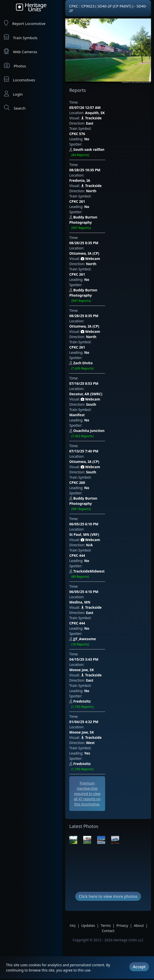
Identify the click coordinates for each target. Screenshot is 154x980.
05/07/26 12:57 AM (95, 102)
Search (15, 108)
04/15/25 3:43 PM (94, 450)
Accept (139, 966)
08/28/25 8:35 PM (94, 190)
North (91, 159)
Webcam (90, 201)
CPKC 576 (100, 123)
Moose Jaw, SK (98, 455)
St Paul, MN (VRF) (100, 372)
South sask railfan (112, 134)
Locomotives (20, 80)
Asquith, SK (95, 107)
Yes (87, 517)
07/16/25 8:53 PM (94, 279)
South (91, 294)
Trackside (91, 113)
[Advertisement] (97, 578)
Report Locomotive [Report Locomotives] (25, 23)
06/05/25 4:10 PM (94, 408)
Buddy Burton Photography (107, 181)
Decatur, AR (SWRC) (102, 284)
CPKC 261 (100, 165)
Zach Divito (108, 269)
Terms (106, 713)
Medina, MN (96, 413)
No (87, 128)
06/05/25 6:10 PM (94, 367)
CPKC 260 (100, 341)
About (139, 713)
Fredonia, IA (96, 149)
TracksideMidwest (112, 398)
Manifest (100, 299)
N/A (89, 382)
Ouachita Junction (114, 310)
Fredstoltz (107, 481)
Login (13, 94)
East (90, 118)
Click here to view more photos (108, 684)
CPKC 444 (100, 388)
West (90, 507)
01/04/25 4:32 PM (94, 491)
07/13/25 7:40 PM (94, 320)
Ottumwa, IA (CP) (100, 196)
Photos (15, 66)
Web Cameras (21, 51)
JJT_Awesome (108, 440)
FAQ (73, 713)
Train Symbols (21, 37)
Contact (108, 718)
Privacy (122, 713)
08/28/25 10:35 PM (95, 144)
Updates (88, 713)
